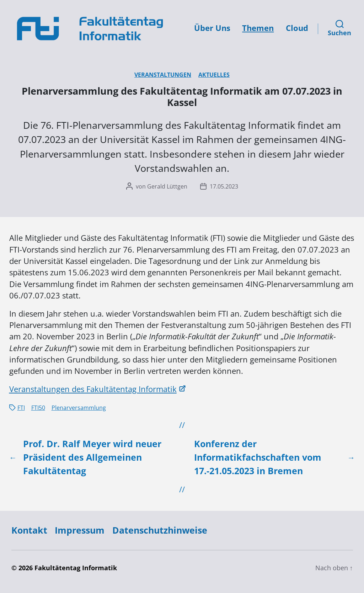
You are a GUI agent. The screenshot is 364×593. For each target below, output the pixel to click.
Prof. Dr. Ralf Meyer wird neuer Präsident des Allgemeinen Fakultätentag (92, 457)
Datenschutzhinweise (160, 530)
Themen (258, 28)
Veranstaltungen (163, 75)
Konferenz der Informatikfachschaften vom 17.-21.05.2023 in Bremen (258, 457)
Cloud (297, 28)
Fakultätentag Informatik (76, 568)
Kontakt (29, 530)
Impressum (80, 530)
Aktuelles (214, 75)
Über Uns (212, 28)
